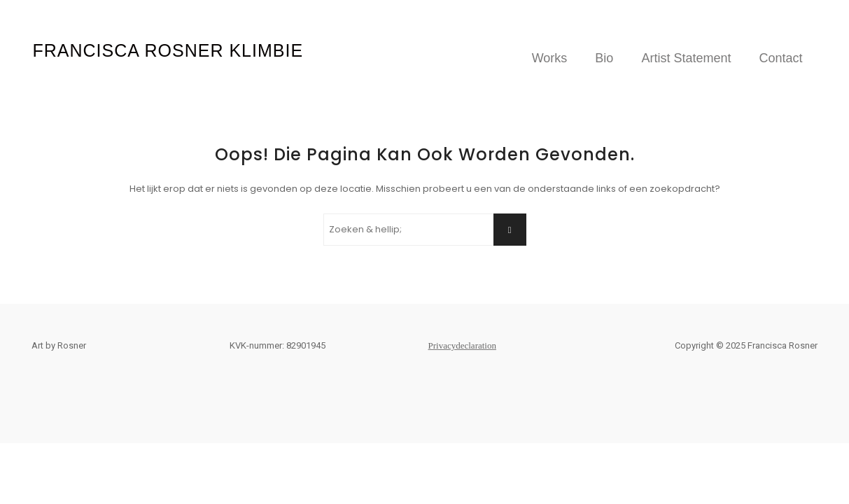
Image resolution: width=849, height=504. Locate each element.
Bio (604, 58)
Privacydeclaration (462, 345)
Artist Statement (686, 58)
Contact (780, 58)
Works (550, 58)
